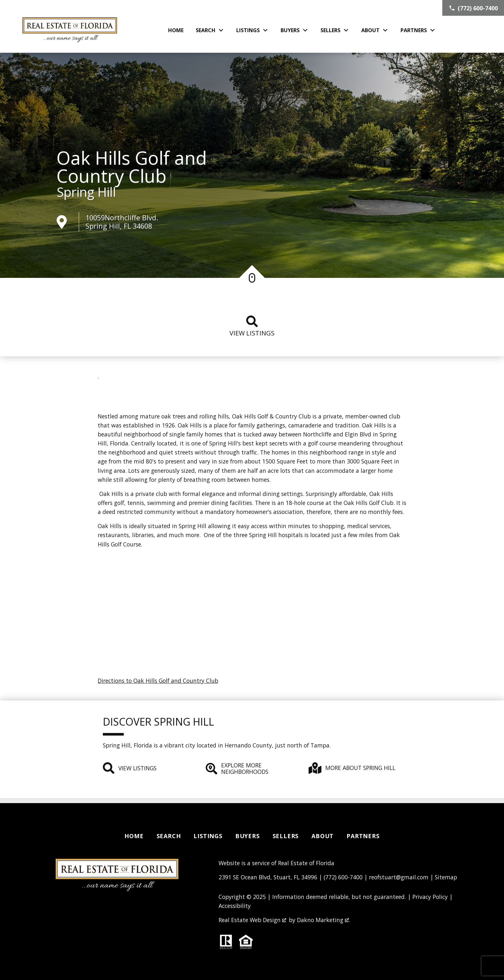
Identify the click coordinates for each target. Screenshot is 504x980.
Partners (363, 836)
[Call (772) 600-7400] (473, 8)
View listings (252, 326)
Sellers (286, 836)
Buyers (248, 836)
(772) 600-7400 (343, 877)
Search (169, 836)
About (323, 836)
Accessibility (235, 906)
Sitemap (446, 877)
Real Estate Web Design (252, 920)
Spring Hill (86, 192)
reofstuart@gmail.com (399, 877)
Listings (208, 836)
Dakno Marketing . (324, 920)
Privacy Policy (430, 897)
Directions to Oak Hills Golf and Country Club (158, 681)
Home (176, 30)
